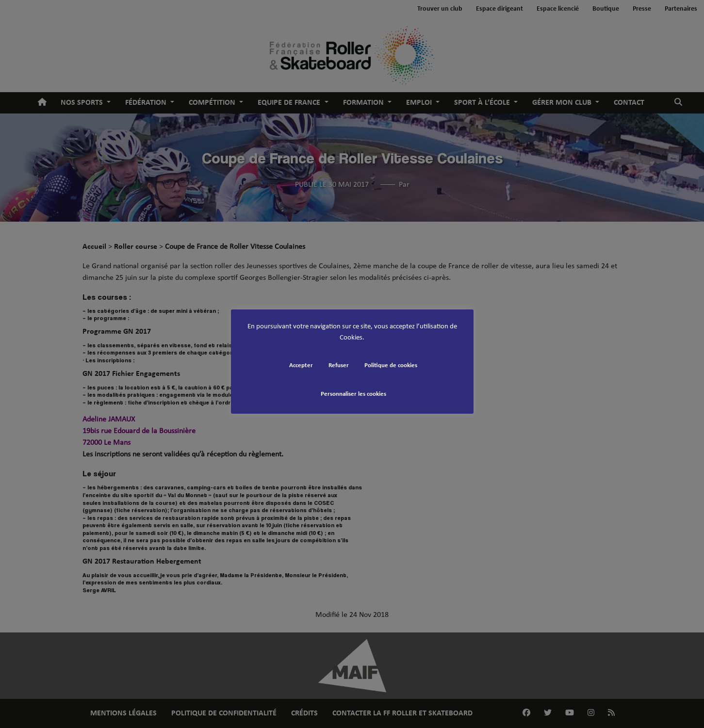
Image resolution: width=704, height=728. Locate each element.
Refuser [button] (339, 365)
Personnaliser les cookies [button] (353, 394)
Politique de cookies (391, 365)
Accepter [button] (301, 365)
